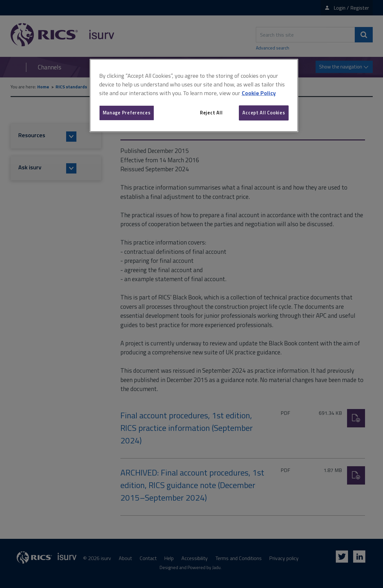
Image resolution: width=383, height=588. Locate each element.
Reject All (211, 113)
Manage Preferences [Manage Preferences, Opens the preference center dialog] (127, 113)
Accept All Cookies (264, 113)
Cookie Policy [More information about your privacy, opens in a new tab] (259, 93)
